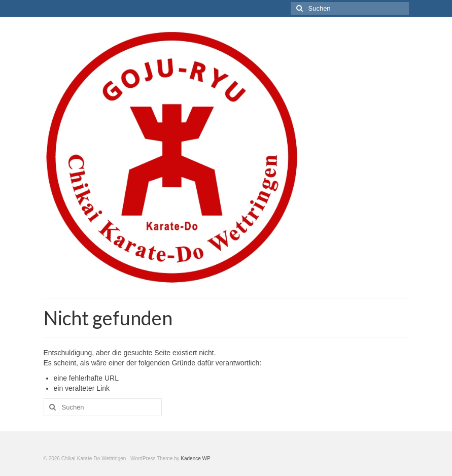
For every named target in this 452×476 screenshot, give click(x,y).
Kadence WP (195, 458)
